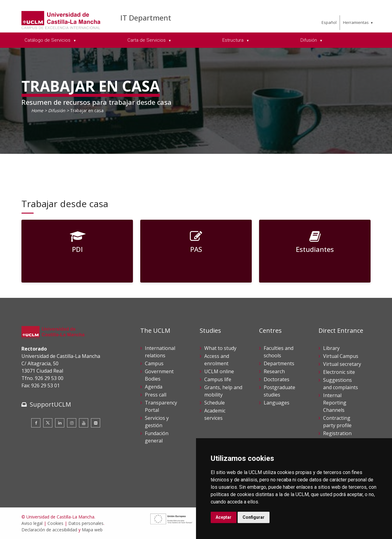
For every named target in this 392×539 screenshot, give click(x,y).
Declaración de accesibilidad (49, 530)
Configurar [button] (254, 517)
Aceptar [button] (224, 517)
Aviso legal (32, 523)
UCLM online (219, 371)
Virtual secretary (342, 364)
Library (331, 348)
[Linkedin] (60, 423)
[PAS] (196, 251)
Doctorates (277, 379)
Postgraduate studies (279, 391)
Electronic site (339, 372)
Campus (154, 363)
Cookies (55, 523)
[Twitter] (48, 423)
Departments (279, 363)
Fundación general (157, 437)
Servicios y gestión (157, 422)
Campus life (218, 379)
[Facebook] (36, 423)
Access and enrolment (217, 360)
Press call (156, 395)
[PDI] (77, 251)
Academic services (215, 414)
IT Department (146, 18)
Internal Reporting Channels (335, 403)
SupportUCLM (50, 404)
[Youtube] (84, 423)
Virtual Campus (341, 356)
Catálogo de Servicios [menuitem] (48, 40)
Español (329, 22)
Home (37, 110)
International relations (160, 352)
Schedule (215, 403)
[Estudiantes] (315, 251)
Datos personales (86, 523)
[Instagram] (72, 423)
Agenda (154, 387)
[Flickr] (96, 423)
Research (274, 371)
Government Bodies (159, 375)
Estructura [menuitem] (234, 40)
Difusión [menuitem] (309, 40)
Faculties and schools (279, 352)
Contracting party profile (337, 422)
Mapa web (92, 530)
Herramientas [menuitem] (356, 22)
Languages (277, 403)
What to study (220, 348)
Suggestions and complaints (341, 384)
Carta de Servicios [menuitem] (147, 40)
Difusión (57, 110)
